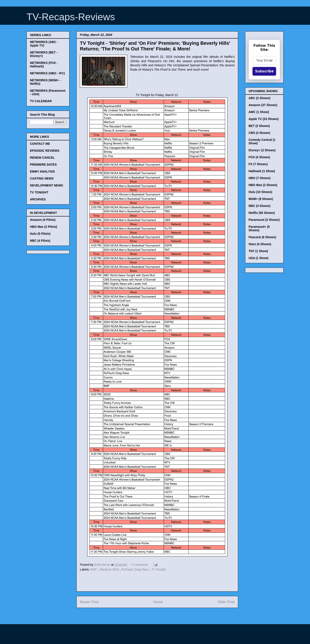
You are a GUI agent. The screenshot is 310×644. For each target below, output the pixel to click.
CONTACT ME (40, 144)
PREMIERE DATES (43, 165)
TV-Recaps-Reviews (71, 17)
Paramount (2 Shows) (264, 220)
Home (158, 602)
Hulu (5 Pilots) (40, 234)
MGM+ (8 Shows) (261, 199)
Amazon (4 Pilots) (43, 220)
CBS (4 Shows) (259, 133)
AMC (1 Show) (259, 112)
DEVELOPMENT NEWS (46, 185)
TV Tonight (159, 569)
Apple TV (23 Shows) (264, 119)
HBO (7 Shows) (260, 178)
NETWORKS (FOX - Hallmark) (44, 65)
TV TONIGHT (39, 192)
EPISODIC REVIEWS (45, 151)
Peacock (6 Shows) (262, 237)
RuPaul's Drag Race (135, 569)
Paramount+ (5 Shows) (259, 228)
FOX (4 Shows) (259, 157)
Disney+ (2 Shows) (262, 150)
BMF (94, 569)
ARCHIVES (38, 199)
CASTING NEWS (42, 178)
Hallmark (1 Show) (262, 171)
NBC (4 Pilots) (40, 241)
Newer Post (89, 602)
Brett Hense (103, 565)
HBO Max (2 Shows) (263, 185)
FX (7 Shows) (258, 164)
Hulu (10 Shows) (260, 192)
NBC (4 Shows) (259, 206)
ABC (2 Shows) (259, 98)
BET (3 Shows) (259, 126)
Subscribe (264, 71)
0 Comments (139, 565)
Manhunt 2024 (110, 569)
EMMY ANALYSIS (42, 171)
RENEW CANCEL (42, 158)
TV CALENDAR (41, 101)
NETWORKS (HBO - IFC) (47, 73)
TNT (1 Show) (258, 251)
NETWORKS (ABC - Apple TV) (44, 44)
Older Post (226, 602)
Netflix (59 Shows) (262, 213)
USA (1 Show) (258, 258)
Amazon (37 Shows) (263, 105)
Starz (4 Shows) (260, 244)
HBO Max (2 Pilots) (44, 227)
